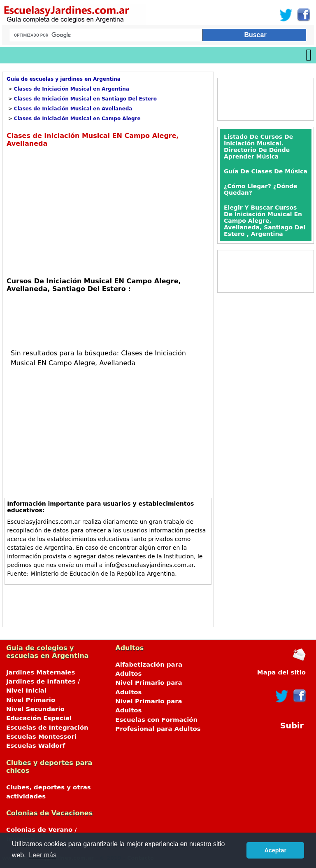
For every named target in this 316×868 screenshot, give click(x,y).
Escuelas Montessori (41, 737)
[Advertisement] (76, 211)
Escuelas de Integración (47, 728)
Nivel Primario (31, 700)
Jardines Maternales (41, 672)
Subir (292, 726)
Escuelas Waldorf (36, 746)
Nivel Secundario (35, 709)
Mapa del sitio (281, 672)
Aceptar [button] (275, 850)
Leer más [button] (43, 855)
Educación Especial (39, 718)
